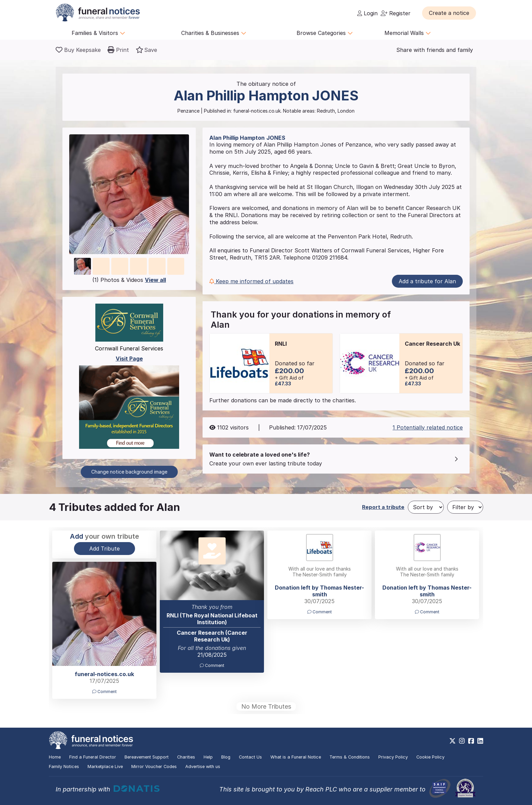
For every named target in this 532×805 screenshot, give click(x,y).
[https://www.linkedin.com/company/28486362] (480, 741)
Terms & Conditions (350, 757)
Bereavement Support (147, 757)
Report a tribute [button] (383, 507)
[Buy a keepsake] (78, 50)
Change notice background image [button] (129, 472)
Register (396, 13)
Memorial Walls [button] (408, 33)
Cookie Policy (430, 757)
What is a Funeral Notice (296, 757)
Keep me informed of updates (251, 281)
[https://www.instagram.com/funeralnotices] (462, 741)
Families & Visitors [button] (98, 33)
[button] (449, 13)
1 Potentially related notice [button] (428, 427)
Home (55, 757)
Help (208, 757)
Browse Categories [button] (325, 33)
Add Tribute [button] (104, 549)
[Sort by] (426, 507)
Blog (226, 757)
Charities (186, 757)
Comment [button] (212, 665)
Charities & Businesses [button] (214, 33)
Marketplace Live (105, 766)
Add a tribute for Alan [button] (427, 281)
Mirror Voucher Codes (154, 766)
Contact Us (250, 757)
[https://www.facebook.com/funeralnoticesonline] (471, 741)
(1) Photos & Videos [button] (129, 280)
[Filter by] (465, 507)
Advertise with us (203, 766)
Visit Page (129, 359)
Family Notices (64, 766)
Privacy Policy (393, 757)
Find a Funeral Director (93, 757)
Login (367, 13)
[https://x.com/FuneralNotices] (452, 741)
